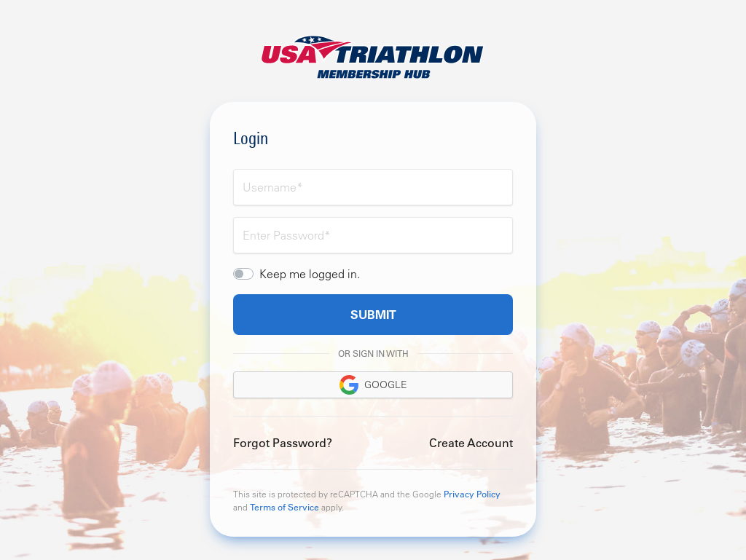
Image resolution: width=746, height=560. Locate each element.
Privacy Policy (472, 494)
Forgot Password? (283, 443)
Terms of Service (284, 507)
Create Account (471, 443)
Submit (373, 315)
